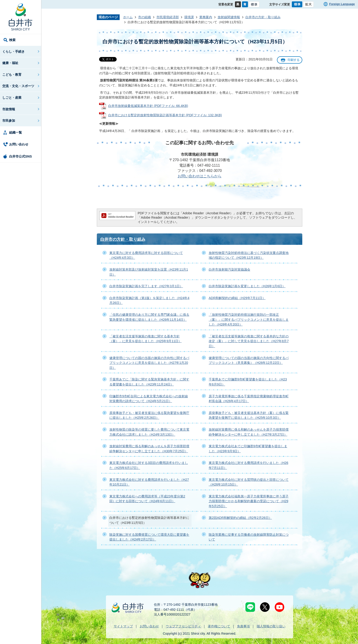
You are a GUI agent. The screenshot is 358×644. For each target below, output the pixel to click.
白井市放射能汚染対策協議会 (229, 269)
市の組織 (145, 17)
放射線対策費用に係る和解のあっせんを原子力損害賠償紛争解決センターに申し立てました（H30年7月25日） (149, 449)
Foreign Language (342, 4)
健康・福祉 (10, 63)
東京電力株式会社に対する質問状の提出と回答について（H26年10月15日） (249, 482)
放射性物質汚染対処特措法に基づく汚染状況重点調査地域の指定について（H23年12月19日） (249, 255)
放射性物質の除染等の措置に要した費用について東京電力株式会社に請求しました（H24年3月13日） (149, 432)
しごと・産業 (12, 98)
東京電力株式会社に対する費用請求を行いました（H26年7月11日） (248, 465)
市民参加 (9, 121)
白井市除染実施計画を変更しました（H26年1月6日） (247, 286)
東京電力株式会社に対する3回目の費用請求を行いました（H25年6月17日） (149, 465)
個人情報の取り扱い (271, 626)
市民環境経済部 (168, 17)
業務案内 (206, 17)
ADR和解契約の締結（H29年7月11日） (237, 298)
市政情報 (9, 109)
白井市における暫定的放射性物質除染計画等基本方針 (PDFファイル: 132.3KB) (165, 115)
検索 (12, 40)
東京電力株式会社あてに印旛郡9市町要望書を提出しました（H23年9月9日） (248, 449)
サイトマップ (123, 626)
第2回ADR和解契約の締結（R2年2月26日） (240, 518)
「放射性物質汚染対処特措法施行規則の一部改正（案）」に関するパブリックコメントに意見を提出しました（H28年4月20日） (249, 319)
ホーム (128, 17)
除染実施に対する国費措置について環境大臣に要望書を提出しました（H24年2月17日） (149, 537)
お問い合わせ (19, 144)
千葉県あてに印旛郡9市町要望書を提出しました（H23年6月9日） (248, 382)
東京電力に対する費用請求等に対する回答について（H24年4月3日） (146, 255)
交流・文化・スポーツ (18, 86)
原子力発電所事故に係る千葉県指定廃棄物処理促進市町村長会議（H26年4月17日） (249, 399)
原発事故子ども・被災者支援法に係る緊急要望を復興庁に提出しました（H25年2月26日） (149, 415)
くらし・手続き (13, 52)
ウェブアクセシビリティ (183, 626)
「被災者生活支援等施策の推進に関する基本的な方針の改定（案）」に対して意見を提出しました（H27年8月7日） (249, 341)
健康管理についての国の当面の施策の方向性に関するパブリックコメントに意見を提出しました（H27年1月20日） (149, 363)
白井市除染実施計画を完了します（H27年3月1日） (146, 286)
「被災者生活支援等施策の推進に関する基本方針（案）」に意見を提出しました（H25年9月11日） (145, 339)
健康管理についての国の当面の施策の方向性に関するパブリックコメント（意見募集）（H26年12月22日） (249, 360)
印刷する (294, 60)
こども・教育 (12, 75)
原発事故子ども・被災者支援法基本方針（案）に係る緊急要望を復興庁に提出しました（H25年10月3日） (249, 415)
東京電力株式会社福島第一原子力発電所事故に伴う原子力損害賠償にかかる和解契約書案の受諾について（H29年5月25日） (249, 501)
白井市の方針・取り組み (263, 17)
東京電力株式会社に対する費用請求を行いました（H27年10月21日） (149, 482)
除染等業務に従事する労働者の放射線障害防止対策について (249, 537)
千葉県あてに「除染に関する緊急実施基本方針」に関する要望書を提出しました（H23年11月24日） (149, 382)
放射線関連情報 (229, 17)
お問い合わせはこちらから (200, 176)
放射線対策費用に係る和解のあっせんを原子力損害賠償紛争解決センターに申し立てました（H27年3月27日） (249, 432)
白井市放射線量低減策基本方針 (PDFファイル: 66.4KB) (148, 106)
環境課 (189, 17)
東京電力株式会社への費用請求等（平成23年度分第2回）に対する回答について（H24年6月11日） (147, 499)
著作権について (219, 626)
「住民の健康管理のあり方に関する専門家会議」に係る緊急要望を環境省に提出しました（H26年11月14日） (149, 317)
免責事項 (243, 626)
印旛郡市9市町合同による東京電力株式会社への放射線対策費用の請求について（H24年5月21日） (149, 399)
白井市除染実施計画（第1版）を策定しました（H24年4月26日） (149, 300)
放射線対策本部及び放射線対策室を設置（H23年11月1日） (149, 272)
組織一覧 (16, 132)
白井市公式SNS (21, 156)
